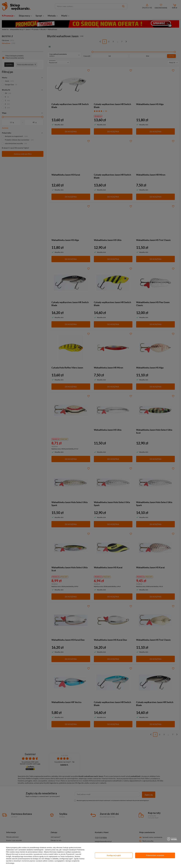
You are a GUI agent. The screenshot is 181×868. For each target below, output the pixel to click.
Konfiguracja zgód (114, 855)
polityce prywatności (73, 852)
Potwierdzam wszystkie (155, 855)
